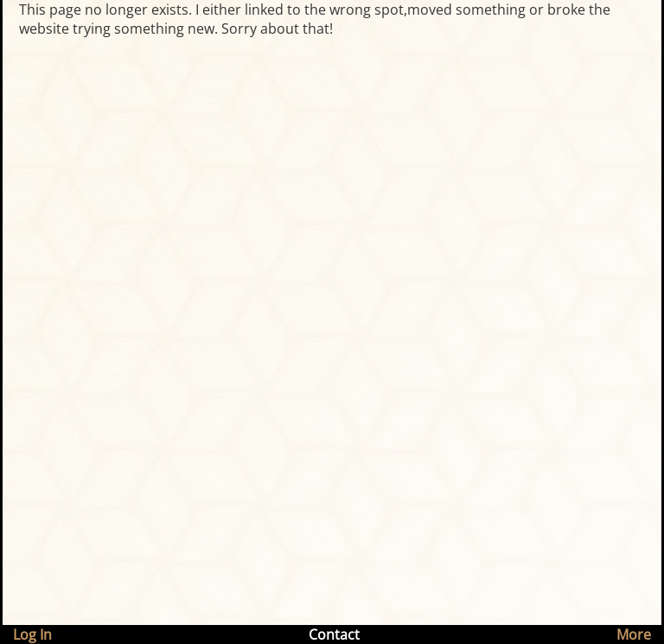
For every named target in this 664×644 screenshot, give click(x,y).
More (634, 634)
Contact (334, 634)
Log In (32, 634)
